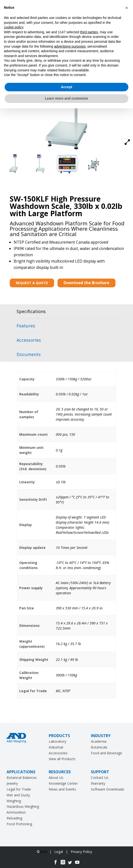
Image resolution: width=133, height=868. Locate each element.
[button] (127, 8)
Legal (59, 852)
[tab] (66, 311)
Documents (29, 354)
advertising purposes (70, 46)
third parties (89, 32)
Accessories (29, 340)
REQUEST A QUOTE (32, 283)
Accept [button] (67, 87)
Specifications (31, 311)
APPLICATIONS (21, 772)
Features (26, 326)
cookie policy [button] (14, 27)
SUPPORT (100, 772)
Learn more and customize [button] (66, 98)
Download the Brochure (86, 283)
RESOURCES (60, 772)
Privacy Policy (81, 852)
